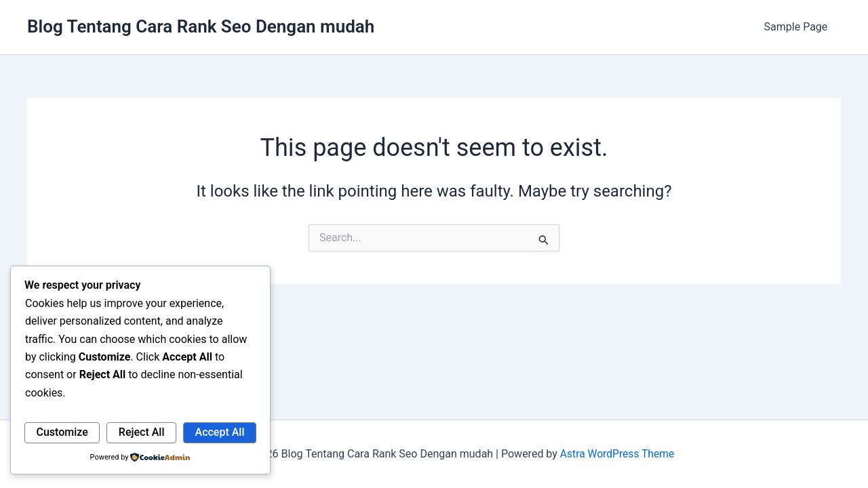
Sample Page (798, 27)
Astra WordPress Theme (617, 454)
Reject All (142, 432)
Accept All (220, 432)
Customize (62, 432)
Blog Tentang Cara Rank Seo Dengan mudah (201, 26)
